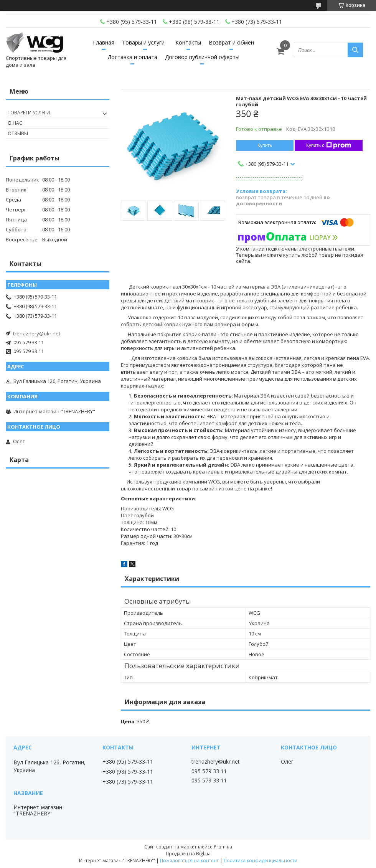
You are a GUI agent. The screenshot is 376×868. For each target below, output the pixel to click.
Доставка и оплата (132, 57)
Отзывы (18, 133)
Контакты (188, 42)
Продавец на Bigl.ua (188, 854)
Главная (104, 42)
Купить (265, 145)
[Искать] (355, 50)
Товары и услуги (143, 42)
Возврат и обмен (231, 42)
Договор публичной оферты (202, 57)
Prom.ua (223, 847)
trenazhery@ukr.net (37, 333)
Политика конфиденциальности (261, 861)
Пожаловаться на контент (189, 861)
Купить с (329, 145)
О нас (15, 123)
